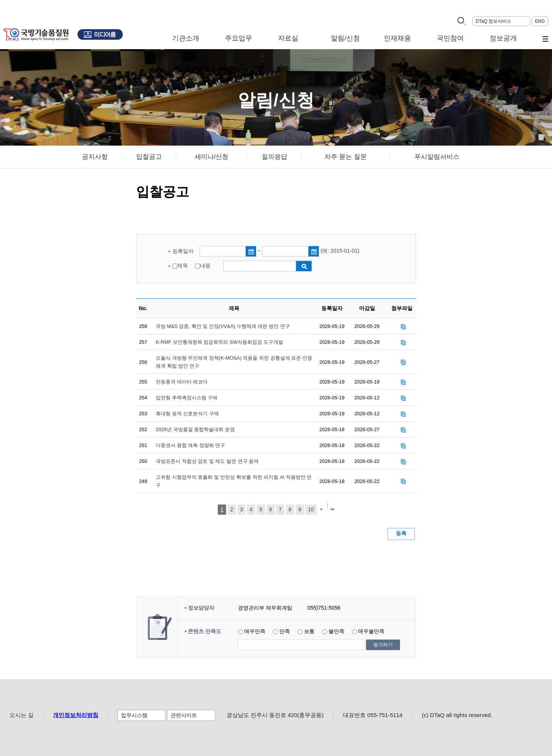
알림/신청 (345, 38)
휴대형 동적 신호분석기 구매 (187, 414)
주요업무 (239, 38)
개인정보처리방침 (76, 715)
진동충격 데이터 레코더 (182, 382)
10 (311, 509)
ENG (540, 21)
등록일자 (184, 251)
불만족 (336, 631)
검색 (304, 266)
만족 (285, 631)
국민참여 (450, 38)
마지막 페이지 (332, 510)
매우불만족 (371, 631)
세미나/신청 (212, 157)
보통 (309, 631)
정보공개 (503, 38)
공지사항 (95, 157)
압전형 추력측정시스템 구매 (187, 398)
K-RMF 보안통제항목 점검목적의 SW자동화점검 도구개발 (219, 342)
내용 (205, 266)
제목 (183, 266)
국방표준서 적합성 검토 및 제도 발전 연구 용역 (207, 461)
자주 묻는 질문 (345, 157)
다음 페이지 (320, 510)
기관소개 (186, 38)
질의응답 (274, 157)
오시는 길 (22, 715)
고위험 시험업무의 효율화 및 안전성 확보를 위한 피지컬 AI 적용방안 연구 (234, 481)
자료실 (288, 38)
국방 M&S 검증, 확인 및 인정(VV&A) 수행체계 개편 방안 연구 (223, 326)
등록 (401, 533)
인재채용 (397, 38)
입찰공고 (149, 157)
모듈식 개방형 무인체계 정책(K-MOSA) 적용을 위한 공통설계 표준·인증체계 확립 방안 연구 (234, 362)
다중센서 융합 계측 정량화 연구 (190, 445)
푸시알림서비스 (437, 157)
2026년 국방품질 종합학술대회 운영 (195, 429)
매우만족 (255, 631)
